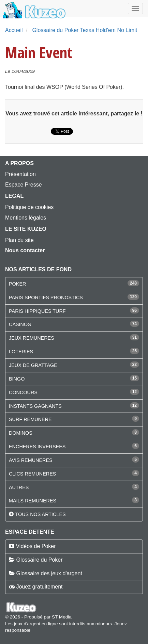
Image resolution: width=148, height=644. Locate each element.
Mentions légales (26, 218)
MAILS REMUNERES (33, 501)
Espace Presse (24, 185)
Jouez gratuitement (39, 587)
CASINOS (20, 324)
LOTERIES (21, 352)
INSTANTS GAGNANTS (35, 406)
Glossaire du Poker (39, 560)
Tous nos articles (40, 514)
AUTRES (19, 487)
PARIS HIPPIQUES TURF (37, 311)
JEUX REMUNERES (32, 338)
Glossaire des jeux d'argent (49, 573)
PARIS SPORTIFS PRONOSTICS (46, 297)
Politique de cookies (29, 207)
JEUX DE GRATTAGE (33, 365)
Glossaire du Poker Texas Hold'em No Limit (85, 30)
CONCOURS (23, 392)
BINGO (17, 379)
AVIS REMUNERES (31, 460)
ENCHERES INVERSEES (37, 447)
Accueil (14, 30)
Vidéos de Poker (36, 546)
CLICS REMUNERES (32, 474)
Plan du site (19, 240)
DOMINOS (21, 433)
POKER (17, 284)
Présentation (20, 174)
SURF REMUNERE (30, 419)
